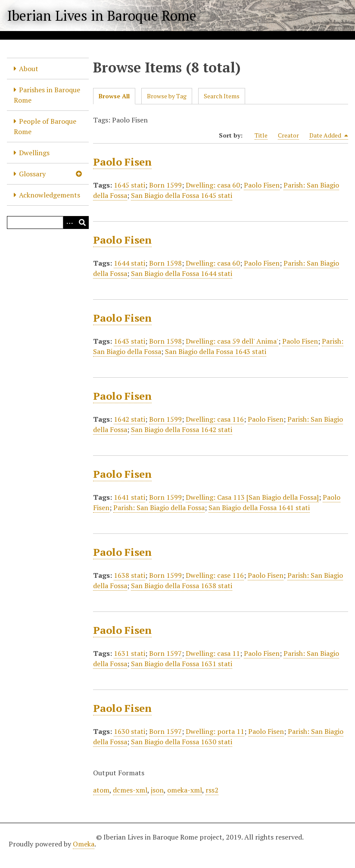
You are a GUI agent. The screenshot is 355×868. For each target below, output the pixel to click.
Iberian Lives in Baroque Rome (102, 16)
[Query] (48, 222)
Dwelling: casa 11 (213, 653)
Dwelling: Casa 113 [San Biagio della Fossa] (252, 497)
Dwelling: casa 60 (213, 185)
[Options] (69, 222)
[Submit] (82, 222)
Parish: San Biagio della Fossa (159, 508)
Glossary (32, 174)
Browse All (114, 96)
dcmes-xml (130, 790)
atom (101, 790)
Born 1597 (165, 653)
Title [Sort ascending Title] (261, 135)
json (157, 790)
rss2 (212, 790)
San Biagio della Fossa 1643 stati (216, 351)
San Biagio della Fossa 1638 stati (182, 586)
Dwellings (34, 153)
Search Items (222, 96)
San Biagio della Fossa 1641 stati (259, 508)
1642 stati (129, 419)
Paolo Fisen (122, 162)
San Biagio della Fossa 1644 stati (182, 273)
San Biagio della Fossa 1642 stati (182, 429)
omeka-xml (185, 790)
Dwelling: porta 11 (215, 731)
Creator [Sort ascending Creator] (288, 135)
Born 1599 (165, 185)
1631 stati (129, 653)
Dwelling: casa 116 (215, 419)
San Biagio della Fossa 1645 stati (182, 195)
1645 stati (129, 185)
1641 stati (129, 497)
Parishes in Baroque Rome (47, 95)
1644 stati (129, 263)
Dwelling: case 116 (215, 575)
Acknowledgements (50, 195)
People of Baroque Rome (45, 126)
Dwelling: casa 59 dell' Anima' (232, 341)
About (29, 69)
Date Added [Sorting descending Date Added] (329, 135)
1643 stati (129, 341)
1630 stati (129, 731)
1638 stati (129, 575)
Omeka (84, 844)
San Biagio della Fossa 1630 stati (182, 742)
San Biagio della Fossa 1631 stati (182, 664)
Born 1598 (165, 263)
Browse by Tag (167, 96)
